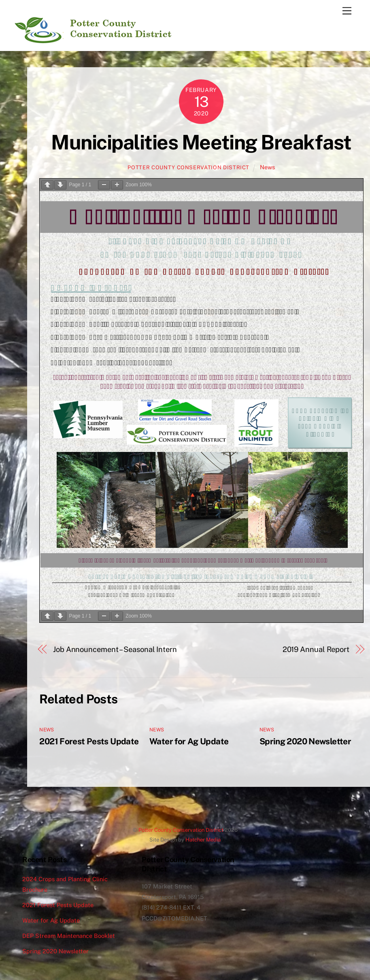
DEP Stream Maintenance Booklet (69, 936)
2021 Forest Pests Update (89, 741)
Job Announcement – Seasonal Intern (115, 649)
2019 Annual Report (316, 649)
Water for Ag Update (189, 741)
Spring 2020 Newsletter (305, 741)
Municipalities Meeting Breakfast (201, 142)
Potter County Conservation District (188, 167)
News (267, 167)
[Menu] (347, 11)
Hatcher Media (203, 840)
